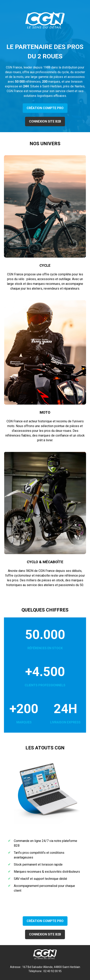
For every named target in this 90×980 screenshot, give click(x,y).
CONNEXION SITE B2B (45, 121)
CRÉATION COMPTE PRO (45, 108)
